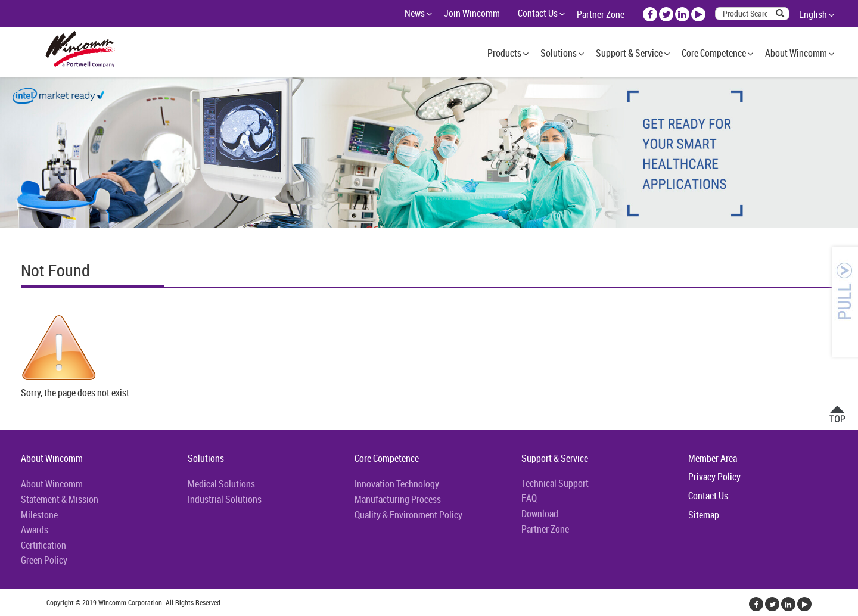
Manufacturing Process (398, 499)
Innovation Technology (397, 484)
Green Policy (44, 560)
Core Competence (714, 53)
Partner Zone (601, 14)
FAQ (529, 498)
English (813, 14)
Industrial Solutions (225, 499)
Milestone (39, 515)
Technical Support (555, 483)
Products (504, 53)
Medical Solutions (221, 484)
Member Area (713, 458)
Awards (35, 530)
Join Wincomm (472, 13)
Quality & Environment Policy (408, 515)
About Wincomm (796, 53)
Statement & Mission (60, 499)
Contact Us (538, 13)
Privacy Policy (714, 477)
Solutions (559, 53)
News (415, 13)
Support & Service (629, 53)
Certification (43, 545)
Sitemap (704, 515)
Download (540, 514)
